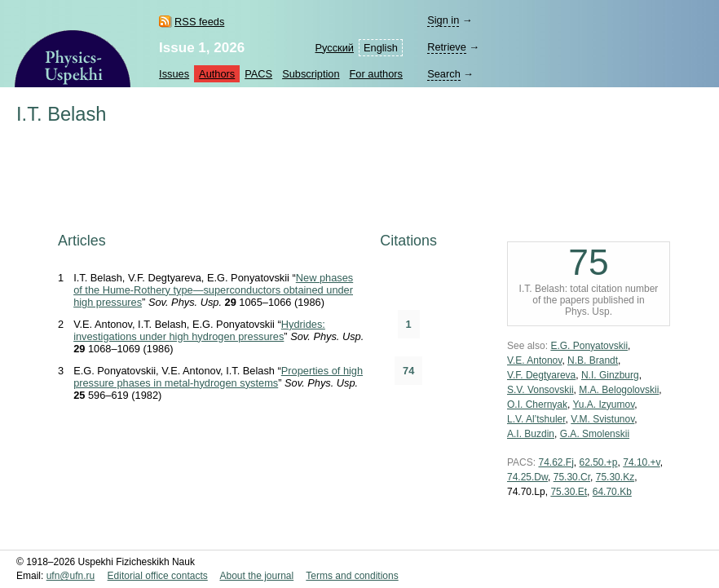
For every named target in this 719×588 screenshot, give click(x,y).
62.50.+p (599, 462)
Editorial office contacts (158, 576)
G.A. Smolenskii (595, 434)
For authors (376, 74)
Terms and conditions (352, 576)
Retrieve (447, 47)
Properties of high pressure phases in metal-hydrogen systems (218, 377)
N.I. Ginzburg (610, 375)
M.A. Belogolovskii (619, 390)
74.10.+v (641, 462)
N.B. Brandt (593, 360)
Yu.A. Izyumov (603, 405)
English (381, 48)
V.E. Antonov (534, 360)
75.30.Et (569, 492)
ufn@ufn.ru (71, 576)
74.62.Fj (556, 462)
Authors (217, 74)
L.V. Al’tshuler (536, 419)
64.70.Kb (612, 492)
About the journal (256, 576)
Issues (174, 74)
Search (444, 74)
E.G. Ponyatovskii (589, 346)
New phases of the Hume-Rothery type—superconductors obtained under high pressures (213, 290)
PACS (258, 74)
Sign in (443, 20)
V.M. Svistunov (602, 419)
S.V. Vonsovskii (540, 390)
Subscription (311, 74)
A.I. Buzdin (531, 434)
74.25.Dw (527, 477)
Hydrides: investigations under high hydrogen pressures (199, 330)
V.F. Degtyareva (541, 375)
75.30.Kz (615, 477)
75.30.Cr (572, 477)
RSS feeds (199, 22)
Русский (335, 48)
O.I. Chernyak (537, 405)
